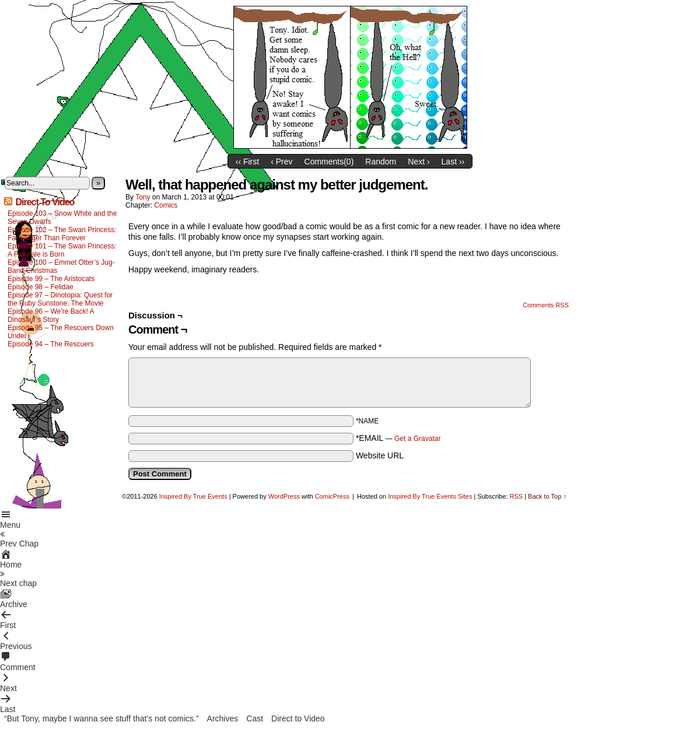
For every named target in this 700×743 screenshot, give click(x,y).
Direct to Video (298, 719)
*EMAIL (398, 438)
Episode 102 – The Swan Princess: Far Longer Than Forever (62, 234)
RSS (516, 496)
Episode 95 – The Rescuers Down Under (61, 332)
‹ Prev (281, 162)
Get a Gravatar (417, 439)
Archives (223, 719)
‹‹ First (247, 162)
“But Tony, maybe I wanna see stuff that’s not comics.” (101, 719)
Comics (166, 205)
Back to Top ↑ (547, 496)
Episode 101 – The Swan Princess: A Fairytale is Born (62, 250)
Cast (255, 719)
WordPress (284, 496)
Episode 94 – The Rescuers (51, 344)
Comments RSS (546, 305)
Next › (419, 162)
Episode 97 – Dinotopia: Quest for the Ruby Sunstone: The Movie (60, 299)
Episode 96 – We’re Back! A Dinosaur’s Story (51, 316)
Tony (143, 197)
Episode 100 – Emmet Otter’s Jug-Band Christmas (61, 267)
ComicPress (332, 496)
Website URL (380, 455)
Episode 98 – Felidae (41, 287)
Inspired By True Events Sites (430, 496)
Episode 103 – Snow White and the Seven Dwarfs (62, 218)
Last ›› (453, 162)
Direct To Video (45, 202)
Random (381, 162)
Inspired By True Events (193, 496)
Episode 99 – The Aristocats (51, 279)
